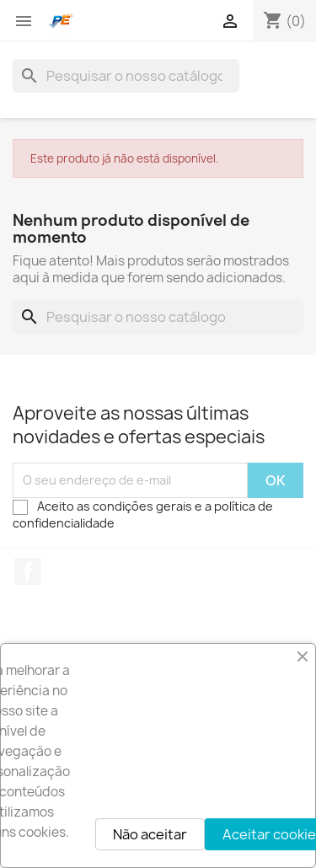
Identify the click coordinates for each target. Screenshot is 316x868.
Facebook (28, 571)
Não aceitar (150, 834)
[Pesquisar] (126, 76)
